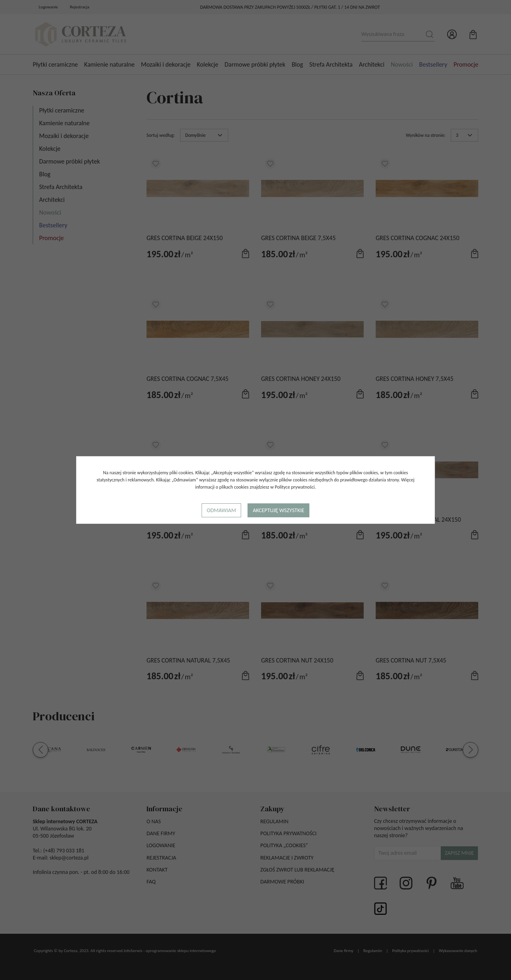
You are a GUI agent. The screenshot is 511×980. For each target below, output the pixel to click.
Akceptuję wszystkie (278, 510)
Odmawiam (221, 510)
